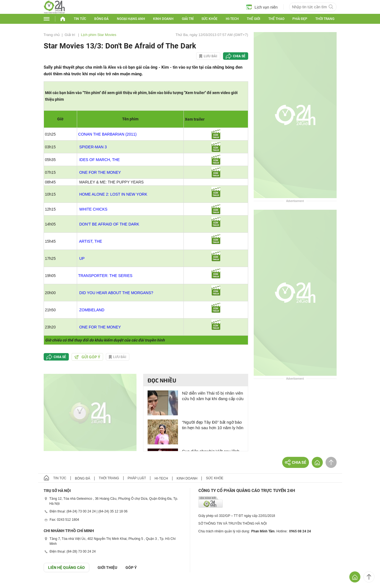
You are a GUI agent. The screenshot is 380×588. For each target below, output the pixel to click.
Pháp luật (137, 478)
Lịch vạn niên (262, 7)
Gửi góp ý (87, 357)
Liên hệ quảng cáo (66, 568)
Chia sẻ (239, 56)
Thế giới (253, 19)
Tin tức (80, 19)
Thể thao (276, 19)
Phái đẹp (300, 19)
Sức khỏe (209, 19)
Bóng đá (101, 19)
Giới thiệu (107, 568)
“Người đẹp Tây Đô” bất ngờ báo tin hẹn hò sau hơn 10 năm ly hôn (213, 425)
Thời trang (325, 19)
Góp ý (131, 568)
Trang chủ (52, 35)
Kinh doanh (163, 19)
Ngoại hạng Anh (131, 19)
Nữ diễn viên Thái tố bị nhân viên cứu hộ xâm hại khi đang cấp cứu (213, 396)
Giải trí (188, 19)
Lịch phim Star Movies (99, 35)
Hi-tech (232, 19)
